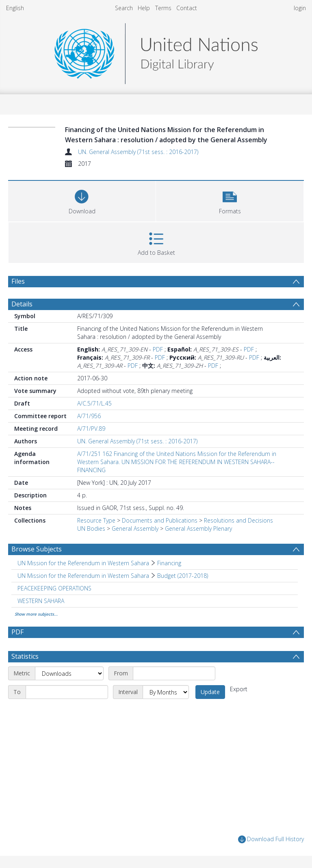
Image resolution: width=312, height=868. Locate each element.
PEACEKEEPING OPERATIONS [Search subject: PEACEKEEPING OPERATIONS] (54, 588)
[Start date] (174, 673)
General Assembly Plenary (198, 528)
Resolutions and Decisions (238, 520)
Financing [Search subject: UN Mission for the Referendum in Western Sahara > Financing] (169, 563)
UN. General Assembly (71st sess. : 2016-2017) (138, 152)
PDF (158, 349)
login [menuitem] (300, 8)
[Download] (82, 200)
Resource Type (96, 520)
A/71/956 (89, 416)
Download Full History (271, 839)
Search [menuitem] (124, 8)
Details (22, 304)
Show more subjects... (36, 614)
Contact (187, 8)
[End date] (67, 692)
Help (144, 8)
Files (18, 281)
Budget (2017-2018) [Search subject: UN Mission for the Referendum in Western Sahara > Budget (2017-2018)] (183, 576)
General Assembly (135, 528)
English (15, 8)
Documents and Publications (160, 520)
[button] (230, 200)
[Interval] (166, 692)
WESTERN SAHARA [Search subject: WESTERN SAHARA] (41, 601)
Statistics (25, 656)
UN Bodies (91, 528)
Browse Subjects (37, 549)
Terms (163, 8)
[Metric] (69, 673)
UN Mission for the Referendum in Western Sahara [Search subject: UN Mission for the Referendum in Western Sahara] (83, 563)
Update (210, 692)
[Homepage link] (156, 51)
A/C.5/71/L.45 (94, 403)
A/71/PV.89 (91, 429)
